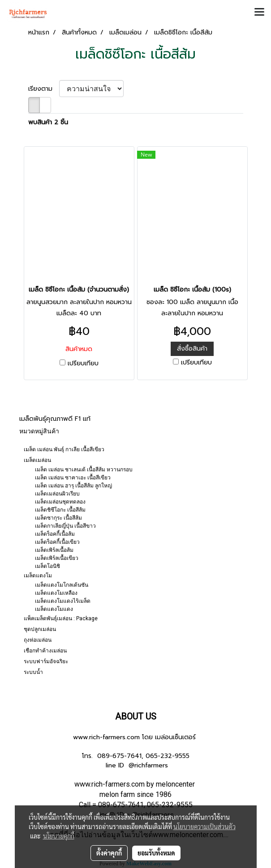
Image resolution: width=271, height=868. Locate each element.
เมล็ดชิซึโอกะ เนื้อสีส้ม (60, 510)
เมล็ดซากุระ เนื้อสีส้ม (58, 518)
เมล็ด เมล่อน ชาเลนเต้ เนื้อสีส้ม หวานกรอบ (84, 470)
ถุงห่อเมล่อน (38, 640)
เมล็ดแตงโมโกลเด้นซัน (62, 585)
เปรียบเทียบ (83, 364)
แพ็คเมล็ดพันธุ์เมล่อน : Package (61, 618)
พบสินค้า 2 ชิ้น (48, 122)
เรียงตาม (44, 89)
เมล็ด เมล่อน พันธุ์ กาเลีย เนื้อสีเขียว (64, 449)
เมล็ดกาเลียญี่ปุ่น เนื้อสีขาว (65, 526)
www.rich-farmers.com (106, 737)
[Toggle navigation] (259, 13)
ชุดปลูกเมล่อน (40, 629)
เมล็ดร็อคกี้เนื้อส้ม (55, 534)
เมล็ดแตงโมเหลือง (56, 593)
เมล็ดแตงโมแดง (54, 609)
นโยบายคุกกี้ (59, 836)
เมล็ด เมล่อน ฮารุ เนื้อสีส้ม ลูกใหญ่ (73, 486)
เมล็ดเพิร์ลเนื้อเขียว (57, 558)
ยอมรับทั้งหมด (156, 853)
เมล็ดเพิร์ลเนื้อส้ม (54, 550)
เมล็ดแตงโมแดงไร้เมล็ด (63, 601)
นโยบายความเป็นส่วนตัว (204, 826)
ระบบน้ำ (33, 672)
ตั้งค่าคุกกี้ (109, 853)
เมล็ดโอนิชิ (47, 566)
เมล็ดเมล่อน (37, 460)
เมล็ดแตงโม (38, 576)
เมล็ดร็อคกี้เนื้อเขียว (57, 542)
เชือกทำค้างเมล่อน (45, 651)
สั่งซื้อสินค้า (192, 349)
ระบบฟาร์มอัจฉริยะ (46, 661)
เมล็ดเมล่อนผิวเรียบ (57, 494)
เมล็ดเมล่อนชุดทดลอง (60, 502)
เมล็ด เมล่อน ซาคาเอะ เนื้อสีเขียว (73, 478)
